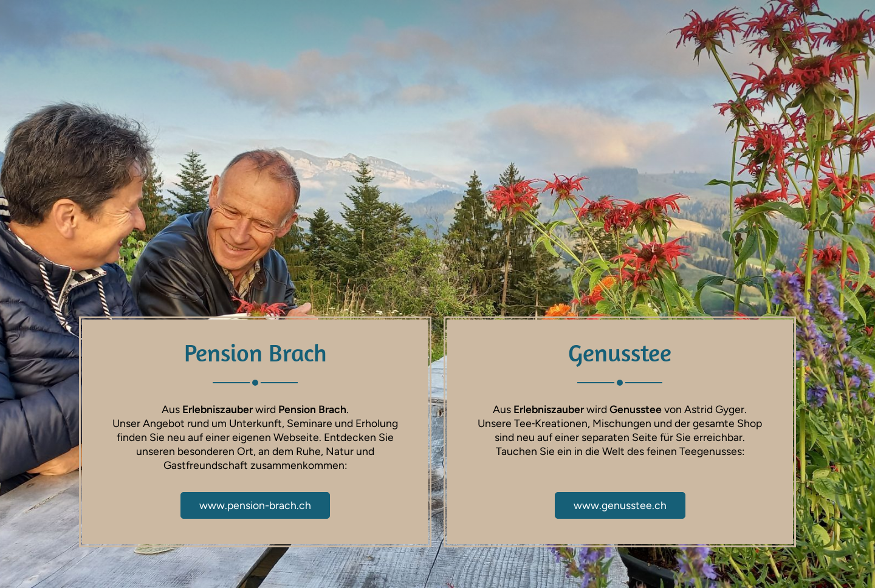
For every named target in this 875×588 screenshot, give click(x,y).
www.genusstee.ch (620, 505)
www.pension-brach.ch (255, 505)
